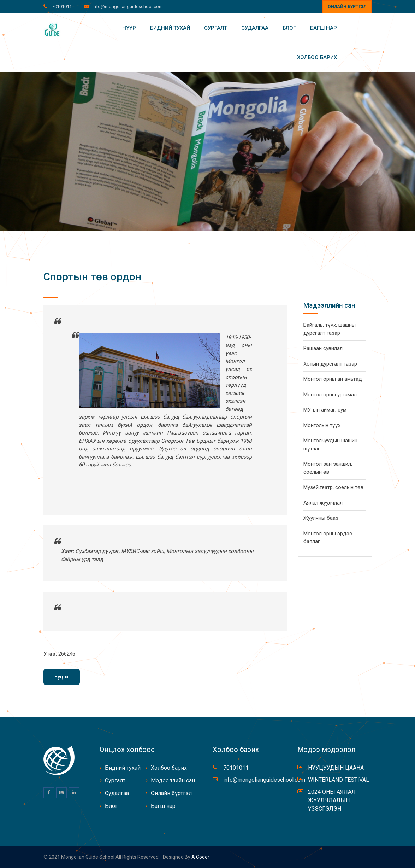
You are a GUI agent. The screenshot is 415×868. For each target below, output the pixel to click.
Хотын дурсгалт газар (330, 364)
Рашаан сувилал (323, 348)
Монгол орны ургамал (330, 395)
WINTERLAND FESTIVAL (339, 780)
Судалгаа (255, 28)
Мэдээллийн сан (173, 780)
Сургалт (216, 28)
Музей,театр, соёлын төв (333, 487)
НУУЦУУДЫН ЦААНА (336, 768)
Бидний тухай (170, 28)
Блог (289, 28)
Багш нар (324, 28)
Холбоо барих (317, 57)
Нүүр (129, 28)
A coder (200, 857)
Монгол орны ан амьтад (333, 379)
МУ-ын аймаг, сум (325, 410)
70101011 (61, 7)
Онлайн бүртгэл (347, 7)
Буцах (61, 677)
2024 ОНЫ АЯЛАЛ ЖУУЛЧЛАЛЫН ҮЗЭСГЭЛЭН (332, 800)
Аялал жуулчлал (323, 503)
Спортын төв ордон (92, 277)
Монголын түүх (322, 425)
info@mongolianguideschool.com (128, 7)
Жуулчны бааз (321, 518)
